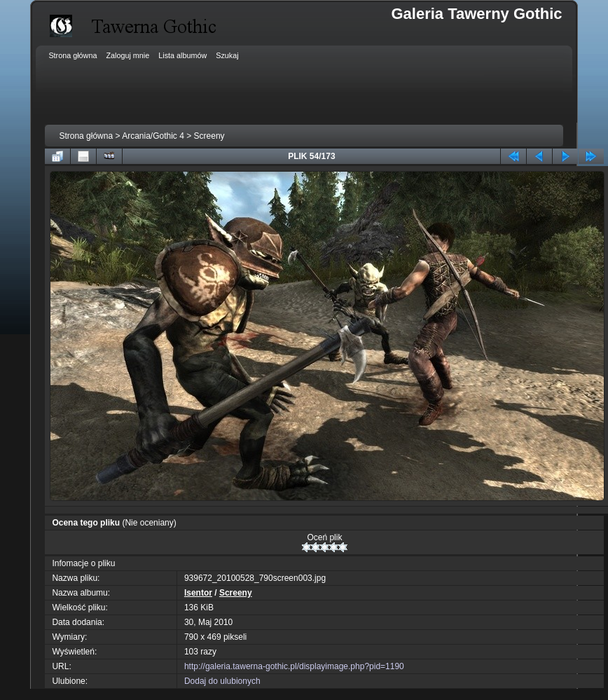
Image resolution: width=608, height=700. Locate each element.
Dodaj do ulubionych (222, 681)
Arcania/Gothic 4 (153, 136)
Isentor (198, 593)
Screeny (209, 136)
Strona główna (86, 136)
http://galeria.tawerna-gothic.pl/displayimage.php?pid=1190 (294, 666)
